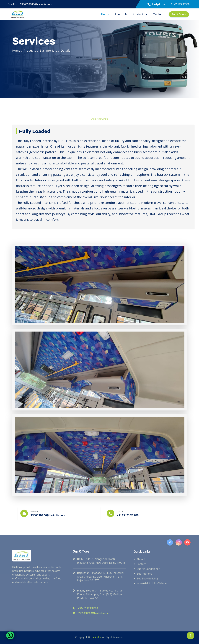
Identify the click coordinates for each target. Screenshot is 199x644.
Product (138, 14)
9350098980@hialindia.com (36, 4)
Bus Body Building (147, 579)
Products (30, 50)
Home (105, 14)
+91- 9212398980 (85, 608)
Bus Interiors (48, 50)
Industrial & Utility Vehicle (152, 583)
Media (157, 14)
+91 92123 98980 (128, 515)
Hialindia (96, 637)
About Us (121, 14)
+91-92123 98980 (179, 4)
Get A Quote (179, 14)
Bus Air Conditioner (148, 569)
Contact (141, 564)
